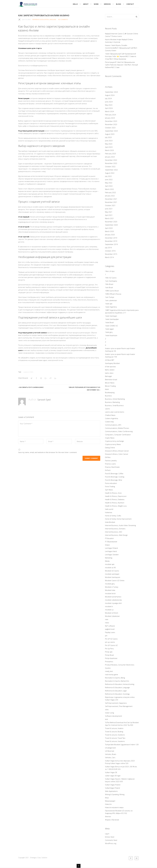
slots (107, 709)
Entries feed (110, 837)
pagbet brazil (110, 629)
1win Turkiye (110, 297)
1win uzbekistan (111, 300)
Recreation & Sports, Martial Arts (117, 681)
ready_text (109, 671)
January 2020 (110, 235)
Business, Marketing (112, 402)
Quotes (108, 668)
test (107, 719)
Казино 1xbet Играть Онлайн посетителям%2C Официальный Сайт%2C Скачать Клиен (121, 48)
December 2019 (111, 238)
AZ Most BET (110, 360)
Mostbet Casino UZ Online (115, 580)
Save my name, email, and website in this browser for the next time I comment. (48, 452)
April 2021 (109, 215)
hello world (109, 509)
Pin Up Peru (109, 649)
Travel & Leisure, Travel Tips (115, 738)
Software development (114, 716)
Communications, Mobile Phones (117, 428)
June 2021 (109, 209)
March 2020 (109, 231)
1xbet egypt (109, 329)
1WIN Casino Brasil (112, 291)
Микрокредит (110, 801)
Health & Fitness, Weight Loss (116, 506)
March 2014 (109, 257)
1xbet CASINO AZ (111, 326)
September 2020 (111, 225)
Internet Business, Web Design (116, 535)
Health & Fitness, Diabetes (115, 499)
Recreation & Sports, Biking (115, 678)
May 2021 (109, 212)
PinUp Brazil (109, 655)
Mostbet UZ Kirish (112, 613)
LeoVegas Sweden (112, 555)
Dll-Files (108, 457)
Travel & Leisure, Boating (114, 732)
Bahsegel (108, 376)
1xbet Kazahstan (111, 335)
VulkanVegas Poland (112, 788)
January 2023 (110, 157)
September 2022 (111, 170)
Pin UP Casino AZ (111, 645)
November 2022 (111, 163)
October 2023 (110, 128)
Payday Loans (110, 632)
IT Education (109, 538)
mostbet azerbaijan (112, 574)
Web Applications (111, 791)
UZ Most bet (110, 751)
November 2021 (111, 202)
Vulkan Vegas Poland (113, 785)
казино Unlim (28, 372)
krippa (107, 545)
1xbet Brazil (109, 322)
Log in (107, 834)
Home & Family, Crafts (113, 516)
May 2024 (109, 105)
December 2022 (111, 160)
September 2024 (111, 92)
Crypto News (110, 438)
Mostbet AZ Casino (112, 571)
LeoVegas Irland (111, 551)
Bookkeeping (110, 392)
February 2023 (111, 154)
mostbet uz (109, 610)
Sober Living (109, 713)
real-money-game (112, 674)
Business (108, 396)
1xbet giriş (109, 332)
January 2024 (110, 118)
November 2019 (111, 241)
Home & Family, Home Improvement (118, 519)
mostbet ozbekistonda (113, 600)
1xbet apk (109, 304)
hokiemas (109, 512)
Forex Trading (110, 486)
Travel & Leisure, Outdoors (115, 735)
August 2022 (110, 173)
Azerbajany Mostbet (112, 363)
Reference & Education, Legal (116, 691)
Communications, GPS (113, 425)
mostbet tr (109, 606)
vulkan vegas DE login (113, 776)
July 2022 (108, 176)
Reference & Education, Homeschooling (120, 684)
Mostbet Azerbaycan (113, 577)
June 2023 (109, 141)
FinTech (108, 470)
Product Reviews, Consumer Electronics (120, 665)
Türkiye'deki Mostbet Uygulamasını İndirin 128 (122, 744)
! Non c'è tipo (110, 271)
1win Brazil (109, 287)
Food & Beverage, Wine (114, 480)
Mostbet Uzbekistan (112, 616)
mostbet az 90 (110, 568)
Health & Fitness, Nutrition (115, 503)
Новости (108, 804)
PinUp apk (109, 652)
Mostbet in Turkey (112, 587)
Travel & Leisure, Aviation (114, 728)
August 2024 (110, 95)
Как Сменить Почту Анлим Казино (31, 387)
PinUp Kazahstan (111, 658)
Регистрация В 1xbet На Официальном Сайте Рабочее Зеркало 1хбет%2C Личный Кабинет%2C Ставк (121, 65)
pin (106, 636)
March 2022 (109, 189)
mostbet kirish (110, 593)
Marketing (109, 558)
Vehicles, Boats (111, 754)
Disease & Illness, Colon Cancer (117, 454)
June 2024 (109, 102)
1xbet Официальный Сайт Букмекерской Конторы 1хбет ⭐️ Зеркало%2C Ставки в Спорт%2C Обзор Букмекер (121, 56)
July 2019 (108, 248)
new (107, 619)
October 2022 (110, 167)
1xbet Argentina (111, 307)
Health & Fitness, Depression (116, 496)
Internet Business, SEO (114, 532)
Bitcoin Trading (110, 386)
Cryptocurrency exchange (114, 441)
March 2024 (109, 111)
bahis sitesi (109, 373)
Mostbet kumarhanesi (113, 597)
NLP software (110, 626)
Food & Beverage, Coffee (114, 473)
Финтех (108, 816)
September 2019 (111, 244)
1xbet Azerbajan (111, 316)
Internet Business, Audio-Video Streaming (120, 525)
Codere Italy (109, 422)
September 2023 (111, 131)
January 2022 (110, 196)
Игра (107, 798)
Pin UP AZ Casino (111, 639)
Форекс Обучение (112, 820)
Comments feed (111, 840)
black (107, 389)
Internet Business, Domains (115, 529)
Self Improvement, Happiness (116, 703)
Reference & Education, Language (44, 20)
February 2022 (111, 192)
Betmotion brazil (111, 379)
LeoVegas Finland (111, 548)
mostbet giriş (110, 584)
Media (107, 561)
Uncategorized (110, 748)
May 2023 (109, 144)
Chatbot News (110, 415)
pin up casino (110, 642)
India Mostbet (110, 522)
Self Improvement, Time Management (119, 706)
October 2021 (110, 205)
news (107, 623)
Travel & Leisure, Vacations (115, 741)
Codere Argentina (112, 418)
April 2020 (109, 228)
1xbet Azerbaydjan (112, 319)
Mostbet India (110, 590)
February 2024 (111, 115)
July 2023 (108, 137)
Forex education (111, 483)
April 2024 (109, 108)
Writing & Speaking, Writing (115, 794)
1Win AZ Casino (111, 278)
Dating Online (110, 448)
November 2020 (111, 222)
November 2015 (111, 254)
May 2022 (109, 183)
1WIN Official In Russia (113, 294)
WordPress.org (111, 843)
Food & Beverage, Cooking (115, 477)
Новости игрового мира (114, 807)
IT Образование (111, 542)
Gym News (109, 490)
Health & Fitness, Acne (113, 493)
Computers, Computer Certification (118, 435)
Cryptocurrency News (113, 444)
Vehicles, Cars (110, 757)
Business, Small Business (114, 405)
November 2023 (111, 124)
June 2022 (109, 179)
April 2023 (109, 147)
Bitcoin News (110, 383)
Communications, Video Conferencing (119, 431)
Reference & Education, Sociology (117, 694)
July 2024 (108, 98)
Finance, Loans (110, 464)
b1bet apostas (110, 367)
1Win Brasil (109, 284)
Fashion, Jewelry (111, 461)
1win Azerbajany (111, 281)
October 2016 (110, 251)
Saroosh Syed (45, 399)
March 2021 (109, 218)
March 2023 (109, 150)
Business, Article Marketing (115, 399)
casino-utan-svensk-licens (115, 412)
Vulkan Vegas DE (111, 772)
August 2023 (110, 134)
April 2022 (109, 186)
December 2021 (111, 199)
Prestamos (109, 662)
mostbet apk (110, 564)
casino (107, 409)
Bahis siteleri (110, 370)
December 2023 (111, 121)
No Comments (63, 20)
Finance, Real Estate (112, 467)
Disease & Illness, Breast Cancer (117, 451)
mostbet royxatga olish (113, 603)
